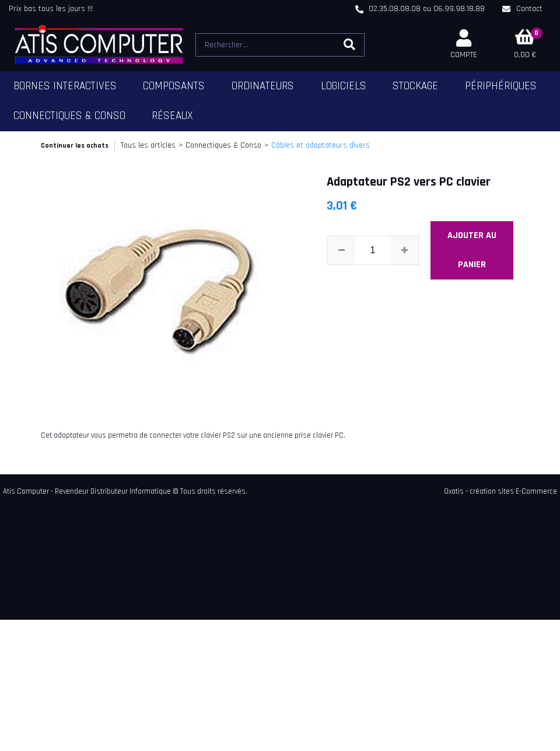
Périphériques (501, 86)
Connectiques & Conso (69, 116)
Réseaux (172, 116)
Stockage (415, 86)
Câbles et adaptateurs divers (321, 145)
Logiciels (344, 86)
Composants (174, 86)
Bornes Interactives (65, 86)
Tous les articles (148, 145)
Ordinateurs (263, 86)
